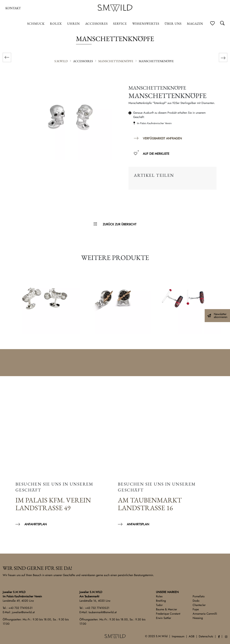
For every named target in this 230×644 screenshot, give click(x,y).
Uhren (73, 24)
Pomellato (199, 596)
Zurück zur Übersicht (120, 224)
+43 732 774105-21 (97, 608)
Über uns (173, 24)
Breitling (161, 601)
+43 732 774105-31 (20, 608)
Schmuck (36, 24)
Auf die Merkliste (156, 154)
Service (120, 24)
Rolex (159, 596)
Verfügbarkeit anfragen (162, 138)
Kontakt (13, 8)
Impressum (178, 636)
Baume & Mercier (166, 609)
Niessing (198, 618)
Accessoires (96, 24)
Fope (196, 609)
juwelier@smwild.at (23, 612)
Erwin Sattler (164, 618)
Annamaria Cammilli (205, 614)
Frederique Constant (168, 614)
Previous (7, 301)
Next (223, 301)
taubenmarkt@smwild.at (103, 612)
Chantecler (199, 605)
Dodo (196, 601)
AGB (192, 636)
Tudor (159, 605)
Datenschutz (206, 636)
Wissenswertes (146, 24)
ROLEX (56, 24)
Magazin (195, 24)
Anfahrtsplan (36, 524)
